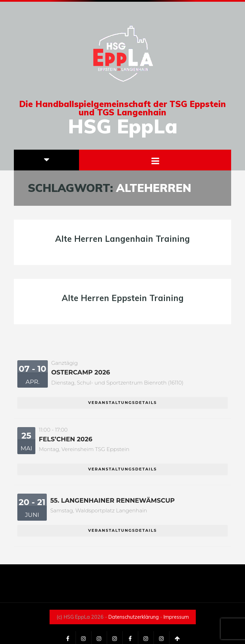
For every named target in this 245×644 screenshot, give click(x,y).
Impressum (176, 617)
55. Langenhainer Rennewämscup (112, 501)
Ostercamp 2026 (81, 372)
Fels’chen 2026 (66, 439)
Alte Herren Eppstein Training (123, 298)
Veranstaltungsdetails (122, 403)
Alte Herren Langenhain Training (122, 239)
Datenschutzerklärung (134, 617)
